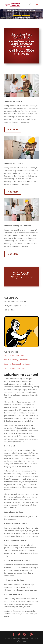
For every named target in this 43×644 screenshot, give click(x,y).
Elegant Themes (21, 638)
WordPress (22, 641)
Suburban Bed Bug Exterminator (16, 360)
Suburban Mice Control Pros (15, 368)
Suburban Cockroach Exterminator (17, 364)
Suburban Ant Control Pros (14, 355)
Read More (13, 130)
